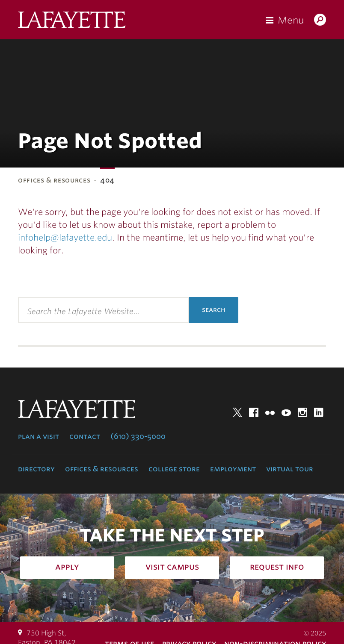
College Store (174, 469)
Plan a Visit (39, 436)
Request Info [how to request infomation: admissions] (277, 567)
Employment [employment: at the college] (233, 469)
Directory (36, 469)
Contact (85, 436)
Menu (291, 20)
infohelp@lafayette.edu (65, 238)
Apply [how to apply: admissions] (67, 567)
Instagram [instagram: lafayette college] (302, 412)
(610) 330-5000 (138, 436)
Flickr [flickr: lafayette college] (270, 412)
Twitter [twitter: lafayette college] (237, 412)
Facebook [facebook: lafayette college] (254, 412)
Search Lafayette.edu (320, 21)
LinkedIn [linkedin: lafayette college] (319, 412)
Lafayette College (72, 22)
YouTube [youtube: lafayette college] (286, 412)
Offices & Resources (54, 180)
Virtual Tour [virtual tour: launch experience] (290, 469)
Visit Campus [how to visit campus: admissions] (172, 567)
